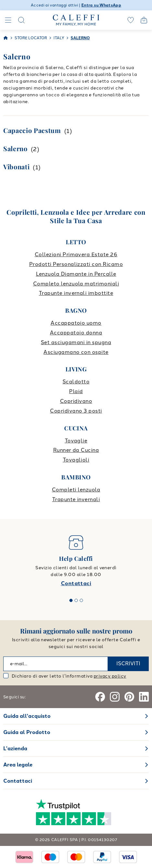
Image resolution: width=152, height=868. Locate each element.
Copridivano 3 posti (76, 411)
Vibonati (16, 167)
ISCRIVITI (128, 663)
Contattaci (76, 583)
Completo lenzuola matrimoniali (76, 284)
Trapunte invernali (76, 499)
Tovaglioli (76, 460)
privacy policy (110, 676)
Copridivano (76, 401)
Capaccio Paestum (32, 130)
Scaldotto (76, 382)
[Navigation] (8, 20)
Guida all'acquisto (27, 716)
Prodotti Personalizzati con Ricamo (76, 264)
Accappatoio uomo (76, 323)
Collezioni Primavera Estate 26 (76, 254)
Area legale (18, 765)
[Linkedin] (144, 697)
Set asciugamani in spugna (76, 342)
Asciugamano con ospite (76, 352)
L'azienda (15, 748)
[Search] (21, 20)
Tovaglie (76, 441)
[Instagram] (115, 697)
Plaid (76, 391)
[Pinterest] (129, 697)
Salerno (15, 148)
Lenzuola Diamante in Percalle (76, 274)
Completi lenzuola (76, 490)
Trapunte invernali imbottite (76, 293)
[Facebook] (100, 697)
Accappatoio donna (76, 333)
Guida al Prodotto (27, 732)
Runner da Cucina (76, 450)
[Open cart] (144, 20)
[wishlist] (131, 20)
